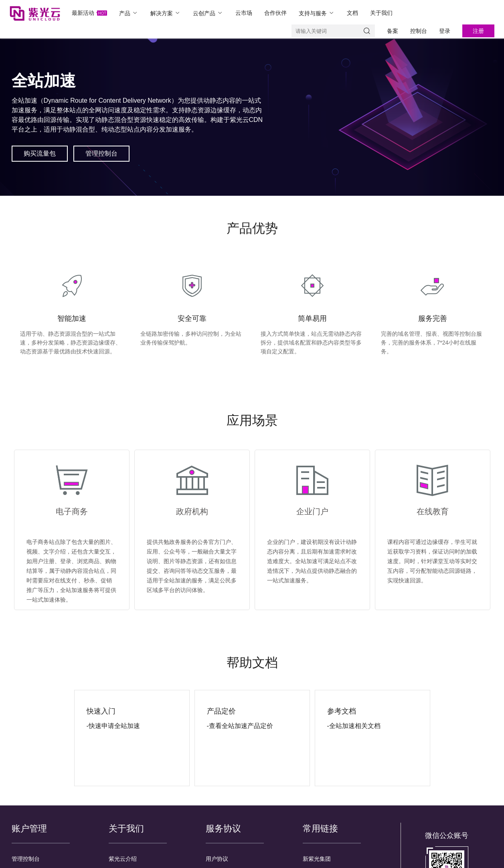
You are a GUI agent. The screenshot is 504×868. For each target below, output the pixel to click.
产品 (129, 13)
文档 (352, 13)
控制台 (419, 31)
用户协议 (217, 859)
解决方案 (166, 13)
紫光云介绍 (123, 859)
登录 (445, 31)
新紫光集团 (317, 859)
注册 (478, 31)
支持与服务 (317, 13)
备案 (393, 31)
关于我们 (381, 13)
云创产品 (208, 13)
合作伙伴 (275, 13)
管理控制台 (26, 859)
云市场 (244, 13)
